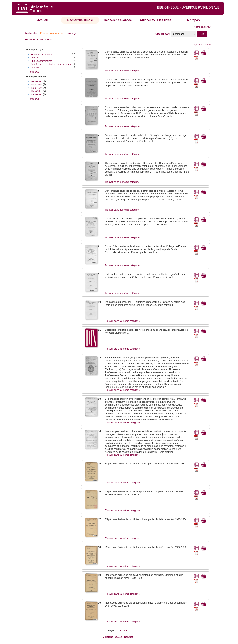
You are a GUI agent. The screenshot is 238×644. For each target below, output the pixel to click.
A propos (193, 20)
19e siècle (36, 81)
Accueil (42, 20)
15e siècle (36, 94)
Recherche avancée (118, 20)
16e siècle (36, 91)
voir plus (35, 72)
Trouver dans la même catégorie (122, 71)
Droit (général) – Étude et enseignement (51, 64)
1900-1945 (36, 85)
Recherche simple (80, 20)
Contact (128, 637)
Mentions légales (112, 637)
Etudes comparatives (41, 55)
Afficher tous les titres (156, 20)
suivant (207, 44)
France (34, 58)
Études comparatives (41, 61)
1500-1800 (36, 88)
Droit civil (35, 68)
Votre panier (201, 27)
